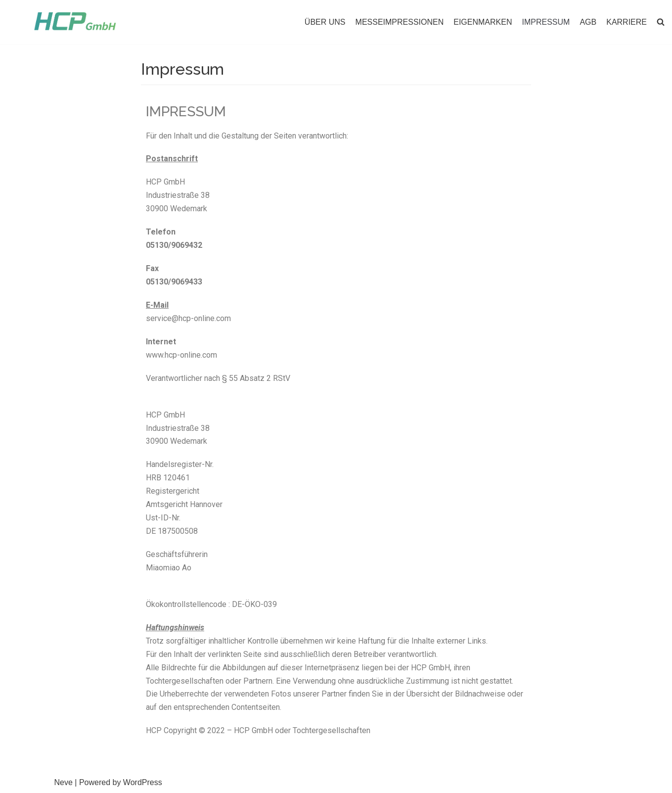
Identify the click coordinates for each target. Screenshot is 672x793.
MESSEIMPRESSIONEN (400, 22)
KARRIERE (627, 22)
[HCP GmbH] (75, 22)
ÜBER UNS (325, 22)
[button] (661, 22)
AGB (588, 22)
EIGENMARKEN (483, 22)
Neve (64, 782)
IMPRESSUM (546, 22)
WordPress (143, 782)
